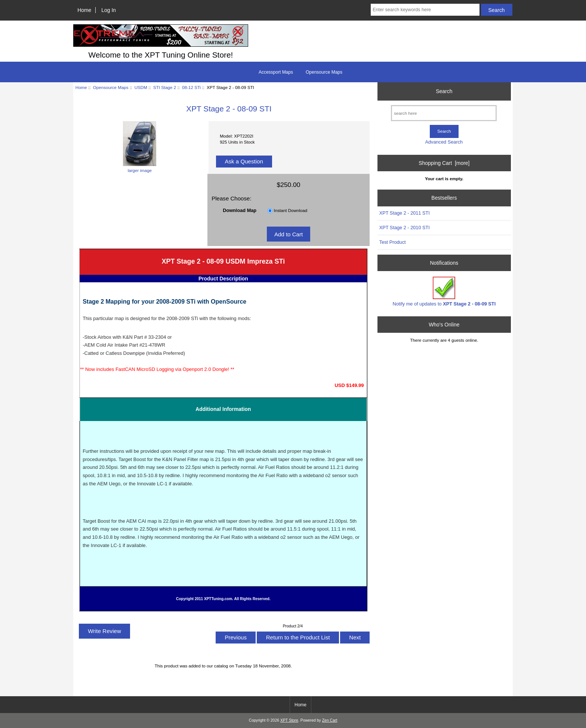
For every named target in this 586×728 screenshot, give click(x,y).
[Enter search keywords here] (425, 10)
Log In (109, 10)
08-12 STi (191, 87)
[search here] (444, 113)
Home (84, 10)
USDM (141, 87)
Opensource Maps (111, 87)
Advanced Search (444, 142)
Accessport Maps (276, 72)
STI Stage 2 (165, 87)
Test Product (393, 242)
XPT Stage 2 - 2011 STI (405, 213)
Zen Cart (330, 720)
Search (444, 91)
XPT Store (289, 720)
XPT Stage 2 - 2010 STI (405, 228)
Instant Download (291, 210)
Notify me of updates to (444, 291)
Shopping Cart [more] (444, 163)
